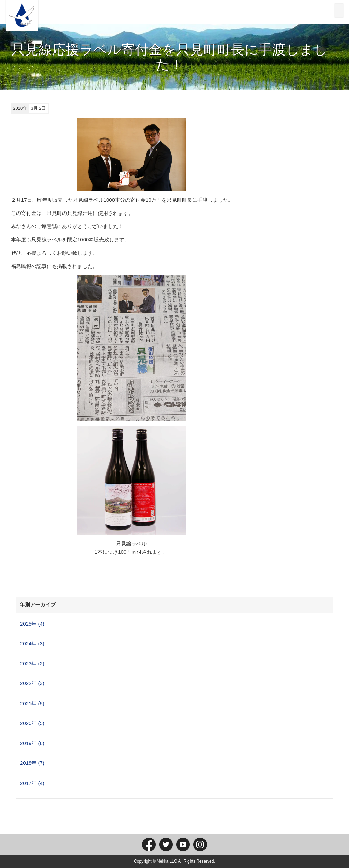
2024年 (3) (32, 643)
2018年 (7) (32, 763)
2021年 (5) (32, 703)
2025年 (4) (32, 624)
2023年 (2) (32, 664)
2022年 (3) (32, 683)
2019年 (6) (32, 743)
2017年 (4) (32, 783)
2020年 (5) (32, 723)
